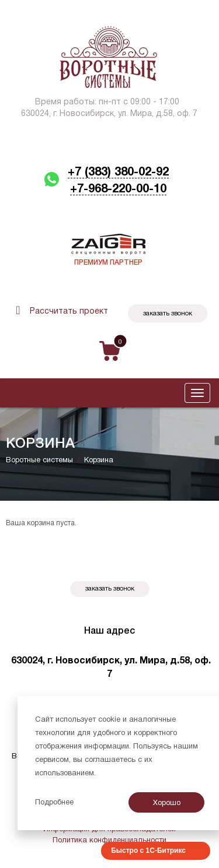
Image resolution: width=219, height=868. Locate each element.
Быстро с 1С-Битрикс (148, 851)
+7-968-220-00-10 (118, 189)
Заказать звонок (168, 314)
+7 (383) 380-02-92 (118, 173)
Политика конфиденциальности (109, 841)
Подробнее (54, 803)
